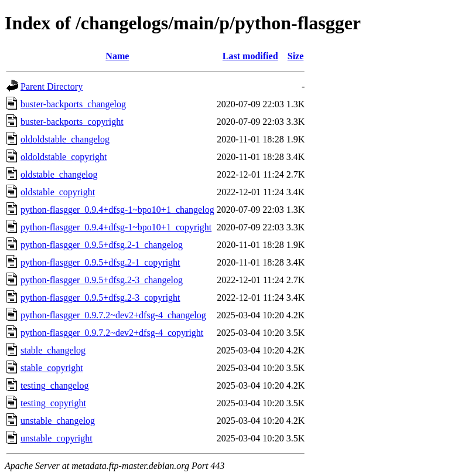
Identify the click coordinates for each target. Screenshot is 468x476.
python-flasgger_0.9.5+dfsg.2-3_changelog (102, 280)
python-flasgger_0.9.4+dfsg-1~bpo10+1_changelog (117, 210)
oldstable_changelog (59, 174)
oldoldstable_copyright (64, 157)
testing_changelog (54, 385)
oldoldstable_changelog (65, 139)
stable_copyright (52, 368)
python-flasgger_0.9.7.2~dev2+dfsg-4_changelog (113, 315)
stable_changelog (53, 350)
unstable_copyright (57, 438)
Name (117, 56)
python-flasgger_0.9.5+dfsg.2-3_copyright (100, 297)
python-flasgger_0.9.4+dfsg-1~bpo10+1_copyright (116, 227)
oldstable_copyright (58, 192)
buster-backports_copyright (72, 122)
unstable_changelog (58, 421)
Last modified (250, 56)
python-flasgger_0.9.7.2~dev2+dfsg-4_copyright (112, 333)
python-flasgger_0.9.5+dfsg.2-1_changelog (102, 245)
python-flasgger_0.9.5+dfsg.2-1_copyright (100, 262)
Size (296, 56)
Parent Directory (52, 86)
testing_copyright (53, 403)
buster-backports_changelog (73, 104)
